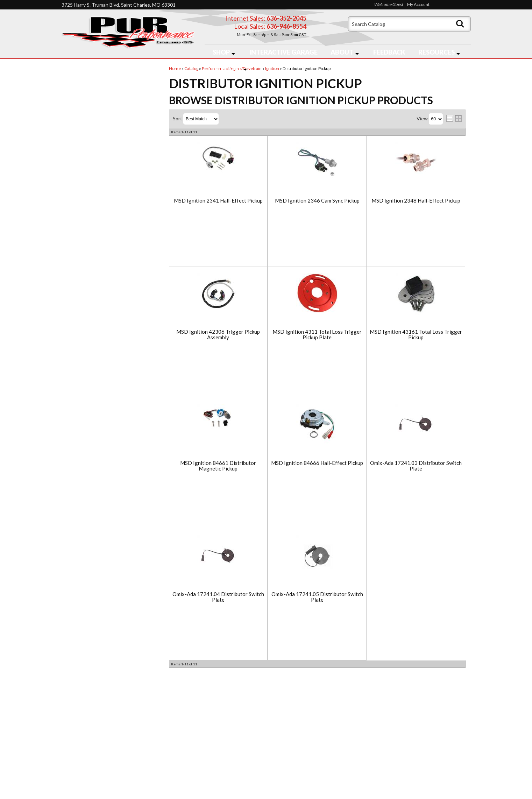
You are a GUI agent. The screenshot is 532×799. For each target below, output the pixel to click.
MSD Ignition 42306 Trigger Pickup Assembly (218, 335)
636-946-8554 (307, 742)
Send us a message (293, 768)
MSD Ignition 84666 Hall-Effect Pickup (317, 463)
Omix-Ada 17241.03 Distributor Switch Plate (416, 466)
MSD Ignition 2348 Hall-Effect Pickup (416, 201)
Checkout (78, 74)
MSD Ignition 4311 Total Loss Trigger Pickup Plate (317, 335)
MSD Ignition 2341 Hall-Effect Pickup (218, 201)
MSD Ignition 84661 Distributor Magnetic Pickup (218, 466)
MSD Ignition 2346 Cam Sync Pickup (317, 201)
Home (74, 725)
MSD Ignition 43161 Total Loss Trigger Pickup (416, 335)
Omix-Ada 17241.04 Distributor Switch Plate (218, 597)
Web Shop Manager (322, 789)
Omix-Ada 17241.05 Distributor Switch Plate (317, 597)
